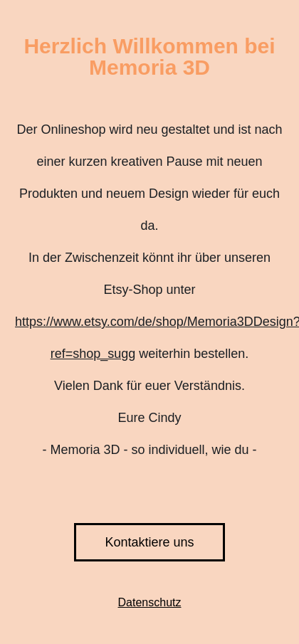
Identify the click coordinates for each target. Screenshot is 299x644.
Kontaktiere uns (149, 542)
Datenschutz (150, 602)
